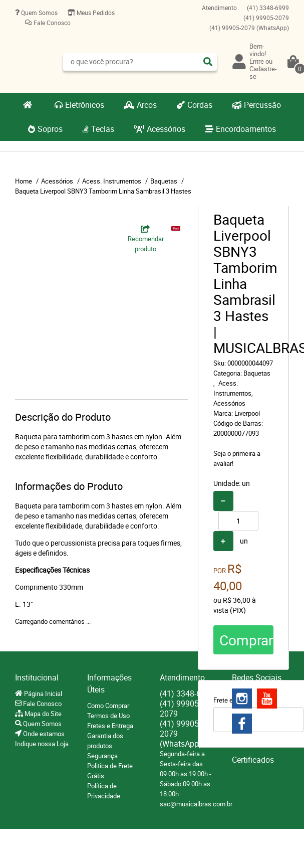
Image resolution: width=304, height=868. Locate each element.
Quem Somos (39, 13)
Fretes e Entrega (110, 726)
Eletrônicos (85, 105)
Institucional (37, 677)
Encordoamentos (246, 129)
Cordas (200, 105)
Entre (257, 61)
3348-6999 (268, 8)
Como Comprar (108, 706)
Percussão (262, 105)
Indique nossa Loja (42, 744)
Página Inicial (42, 693)
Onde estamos (43, 734)
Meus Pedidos (95, 13)
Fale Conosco (51, 23)
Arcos (147, 105)
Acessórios (166, 129)
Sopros (50, 129)
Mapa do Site (42, 714)
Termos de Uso (108, 716)
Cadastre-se (263, 72)
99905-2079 (266, 18)
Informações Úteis (109, 683)
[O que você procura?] (208, 62)
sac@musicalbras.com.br (196, 804)
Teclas (103, 129)
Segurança (102, 756)
